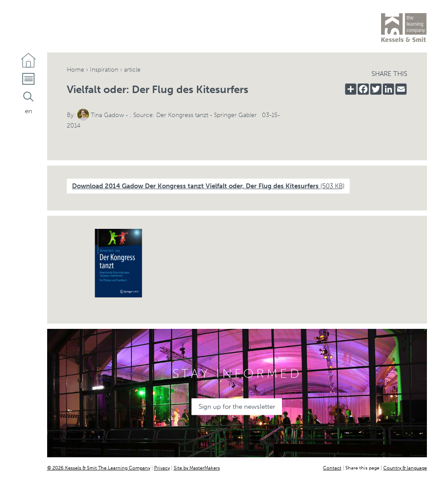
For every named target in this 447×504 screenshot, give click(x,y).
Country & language (405, 468)
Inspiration (104, 70)
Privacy (162, 468)
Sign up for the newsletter (237, 407)
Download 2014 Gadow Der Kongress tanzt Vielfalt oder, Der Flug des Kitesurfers (208, 186)
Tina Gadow (107, 115)
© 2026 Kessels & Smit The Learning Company (99, 468)
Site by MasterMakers (197, 468)
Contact (332, 468)
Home (76, 70)
